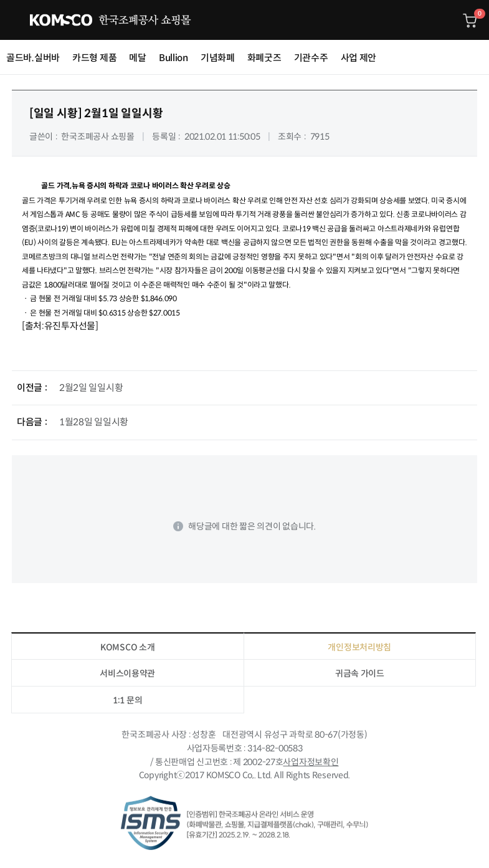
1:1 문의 (127, 700)
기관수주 (311, 58)
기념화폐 (218, 58)
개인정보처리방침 (359, 647)
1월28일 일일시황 (94, 422)
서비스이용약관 (127, 673)
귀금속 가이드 (360, 673)
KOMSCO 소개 (127, 647)
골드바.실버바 (33, 58)
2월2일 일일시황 (91, 388)
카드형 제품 (94, 58)
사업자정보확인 (311, 762)
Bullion (173, 58)
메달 (137, 58)
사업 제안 (359, 58)
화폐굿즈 (264, 58)
